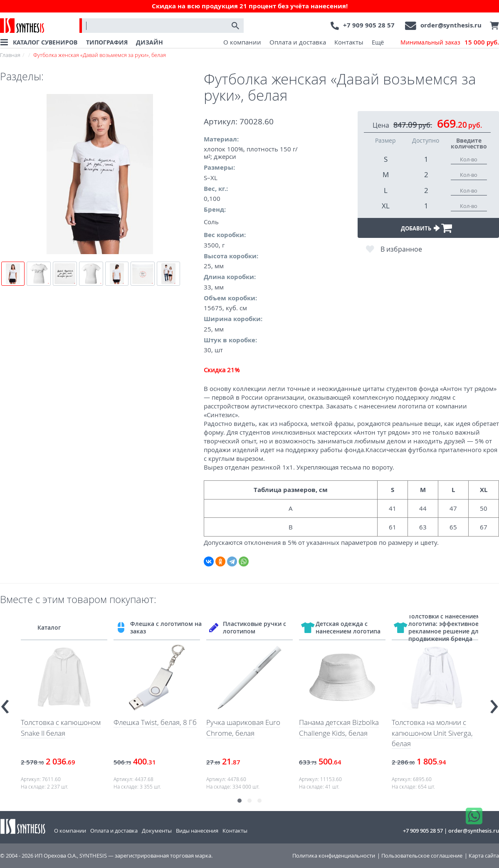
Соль (211, 222)
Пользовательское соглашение (422, 856)
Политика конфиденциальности (334, 856)
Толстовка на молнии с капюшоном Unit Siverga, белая (432, 733)
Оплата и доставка (298, 42)
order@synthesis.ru (451, 25)
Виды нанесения (197, 831)
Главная (10, 55)
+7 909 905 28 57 (369, 25)
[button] (240, 801)
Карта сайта (484, 856)
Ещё (378, 42)
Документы (157, 831)
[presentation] (5, 703)
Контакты (349, 42)
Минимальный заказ (450, 42)
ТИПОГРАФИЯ (107, 42)
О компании (242, 42)
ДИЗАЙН (149, 42)
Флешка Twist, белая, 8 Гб (155, 722)
